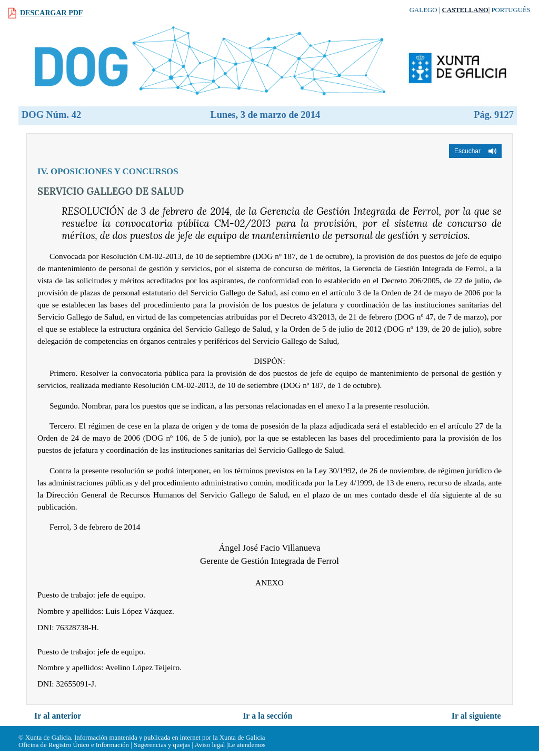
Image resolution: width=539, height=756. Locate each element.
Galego (423, 10)
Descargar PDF (51, 13)
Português (511, 10)
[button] (475, 151)
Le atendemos (247, 745)
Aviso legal (210, 745)
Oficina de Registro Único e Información (74, 745)
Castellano (465, 10)
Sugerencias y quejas (162, 745)
